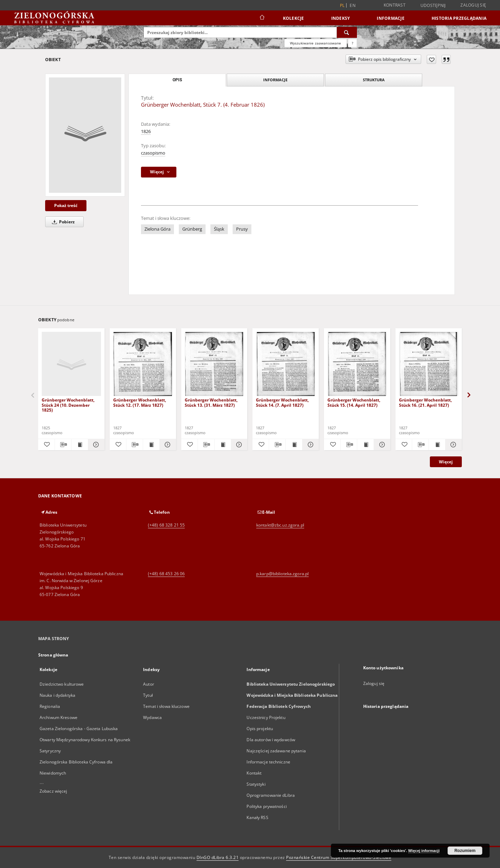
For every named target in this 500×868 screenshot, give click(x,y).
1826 (146, 131)
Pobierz (62, 222)
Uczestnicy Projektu (266, 717)
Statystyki (256, 784)
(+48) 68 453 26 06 (166, 574)
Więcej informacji (424, 851)
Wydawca (152, 717)
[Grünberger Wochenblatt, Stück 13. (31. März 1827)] (214, 364)
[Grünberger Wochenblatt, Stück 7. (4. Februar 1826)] (85, 135)
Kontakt (254, 773)
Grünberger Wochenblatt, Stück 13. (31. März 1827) (211, 402)
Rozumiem (465, 851)
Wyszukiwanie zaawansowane (316, 43)
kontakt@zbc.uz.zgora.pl (280, 525)
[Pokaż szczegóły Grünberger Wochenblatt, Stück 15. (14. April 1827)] (381, 445)
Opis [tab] (177, 80)
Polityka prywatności (266, 806)
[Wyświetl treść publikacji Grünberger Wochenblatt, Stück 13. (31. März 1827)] (223, 445)
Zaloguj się (473, 5)
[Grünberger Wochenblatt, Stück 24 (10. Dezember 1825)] (71, 364)
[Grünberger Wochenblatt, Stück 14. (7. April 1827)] (286, 364)
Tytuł (148, 695)
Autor (149, 684)
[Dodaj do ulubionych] (431, 59)
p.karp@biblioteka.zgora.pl (282, 574)
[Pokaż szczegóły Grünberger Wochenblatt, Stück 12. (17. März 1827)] (167, 445)
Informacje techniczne (268, 762)
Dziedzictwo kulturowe (62, 684)
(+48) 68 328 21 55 (166, 525)
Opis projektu (260, 729)
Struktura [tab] (374, 80)
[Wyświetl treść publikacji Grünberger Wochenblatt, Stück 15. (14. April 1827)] (365, 445)
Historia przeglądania (459, 18)
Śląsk (219, 229)
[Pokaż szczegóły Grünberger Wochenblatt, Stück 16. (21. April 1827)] (453, 445)
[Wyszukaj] (347, 32)
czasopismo (153, 153)
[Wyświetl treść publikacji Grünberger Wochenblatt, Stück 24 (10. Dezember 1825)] (80, 445)
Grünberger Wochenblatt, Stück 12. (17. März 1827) (140, 402)
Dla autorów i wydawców (271, 740)
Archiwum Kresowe (59, 717)
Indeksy (341, 18)
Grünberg (192, 229)
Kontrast (395, 5)
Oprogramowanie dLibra (271, 795)
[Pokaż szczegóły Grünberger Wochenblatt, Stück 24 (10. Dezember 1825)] (95, 445)
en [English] (353, 5)
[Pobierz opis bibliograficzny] (63, 445)
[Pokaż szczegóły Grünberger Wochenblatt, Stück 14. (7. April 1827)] (310, 445)
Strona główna (53, 655)
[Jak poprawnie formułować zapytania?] (352, 43)
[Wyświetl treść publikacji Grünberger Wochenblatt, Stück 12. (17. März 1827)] (151, 445)
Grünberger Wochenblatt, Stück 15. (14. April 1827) (354, 402)
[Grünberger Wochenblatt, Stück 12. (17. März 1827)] (143, 364)
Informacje (391, 18)
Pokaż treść (66, 205)
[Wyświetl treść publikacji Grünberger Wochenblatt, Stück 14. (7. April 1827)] (294, 445)
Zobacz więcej (53, 791)
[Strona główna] (262, 18)
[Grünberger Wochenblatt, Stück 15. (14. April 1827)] (357, 364)
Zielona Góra (157, 229)
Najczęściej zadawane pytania (276, 751)
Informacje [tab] (275, 80)
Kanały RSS (257, 817)
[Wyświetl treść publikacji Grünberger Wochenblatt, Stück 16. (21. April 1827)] (437, 445)
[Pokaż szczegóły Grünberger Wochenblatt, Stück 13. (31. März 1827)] (238, 445)
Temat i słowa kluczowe (166, 706)
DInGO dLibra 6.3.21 (218, 857)
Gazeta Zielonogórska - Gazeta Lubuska (79, 729)
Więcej (446, 462)
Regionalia (50, 706)
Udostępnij (433, 6)
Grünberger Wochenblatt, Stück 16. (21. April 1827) (425, 402)
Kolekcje (294, 18)
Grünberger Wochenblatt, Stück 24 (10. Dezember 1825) (68, 405)
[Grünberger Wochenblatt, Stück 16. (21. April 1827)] (429, 364)
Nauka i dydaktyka (57, 695)
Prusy (242, 229)
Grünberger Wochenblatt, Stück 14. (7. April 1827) (282, 402)
